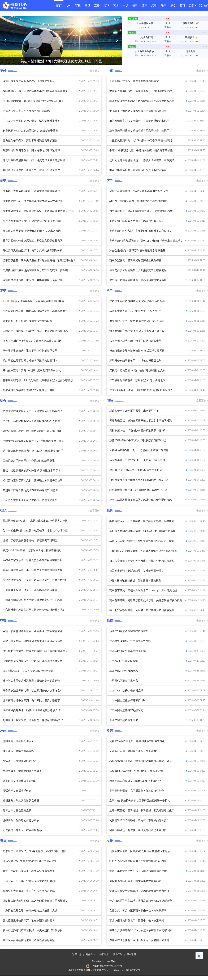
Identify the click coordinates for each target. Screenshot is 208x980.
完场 (87, 5)
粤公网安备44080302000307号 (107, 966)
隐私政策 (104, 954)
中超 (125, 5)
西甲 (145, 5)
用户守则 (118, 954)
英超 (116, 5)
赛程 (78, 5)
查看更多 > (96, 71)
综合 (173, 5)
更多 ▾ (192, 5)
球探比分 (77, 954)
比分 (68, 5)
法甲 (164, 5)
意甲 (154, 5)
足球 (106, 5)
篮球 (183, 5)
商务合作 (90, 954)
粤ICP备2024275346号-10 (104, 961)
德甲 (135, 5)
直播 (97, 5)
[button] (5, 40)
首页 (59, 5)
